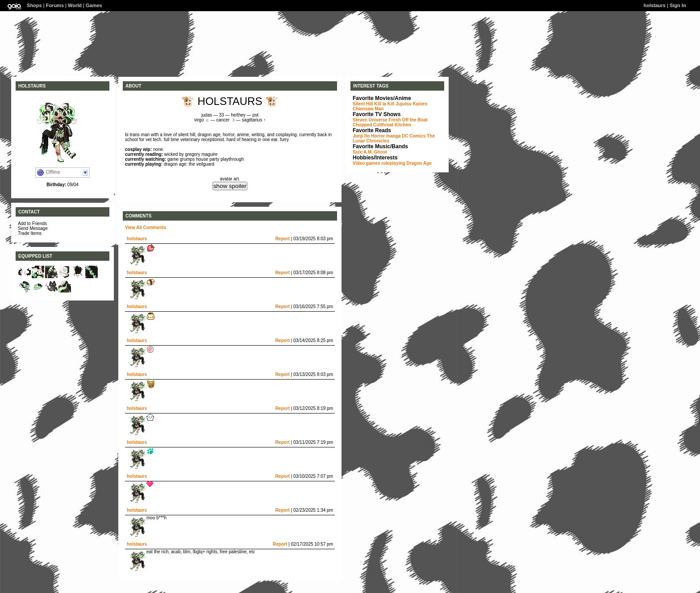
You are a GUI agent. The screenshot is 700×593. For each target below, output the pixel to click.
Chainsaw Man (368, 109)
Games (94, 5)
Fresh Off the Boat (408, 120)
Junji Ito (361, 136)
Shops (34, 5)
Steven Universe (370, 120)
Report (283, 239)
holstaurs (137, 239)
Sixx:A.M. (363, 152)
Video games (367, 163)
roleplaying (393, 163)
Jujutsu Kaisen (411, 104)
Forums (55, 5)
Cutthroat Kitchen (392, 125)
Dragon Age (419, 163)
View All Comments (146, 228)
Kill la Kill (384, 104)
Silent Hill (363, 104)
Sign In (678, 5)
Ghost (381, 152)
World (75, 5)
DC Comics (414, 136)
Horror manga (386, 136)
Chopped (362, 125)
